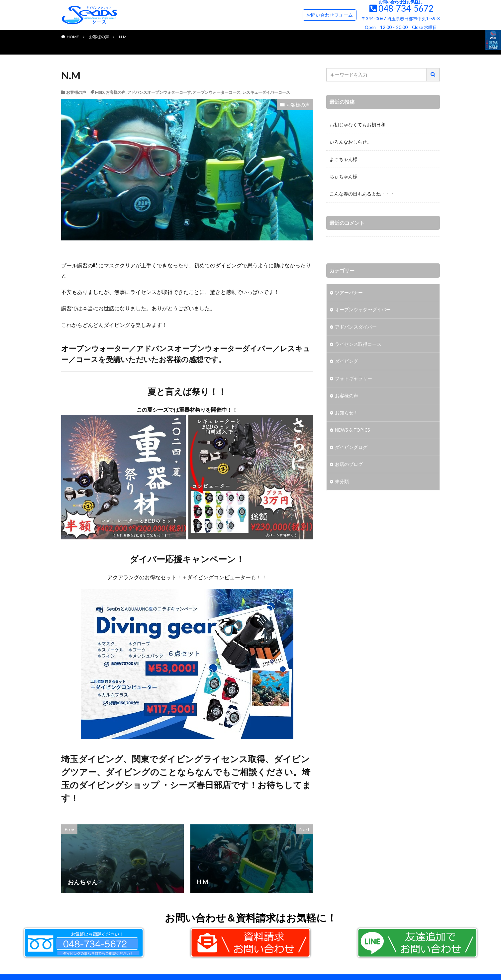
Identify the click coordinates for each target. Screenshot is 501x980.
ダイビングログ (351, 448)
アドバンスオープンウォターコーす (159, 92)
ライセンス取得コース (358, 345)
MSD (100, 92)
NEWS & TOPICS (353, 431)
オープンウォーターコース (217, 92)
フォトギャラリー (353, 379)
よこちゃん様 (344, 159)
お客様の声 (99, 37)
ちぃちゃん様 (344, 176)
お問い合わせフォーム (330, 15)
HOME (73, 37)
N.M (123, 37)
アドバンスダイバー (356, 327)
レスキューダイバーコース (266, 92)
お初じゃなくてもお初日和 (357, 125)
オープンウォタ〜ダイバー (363, 310)
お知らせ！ (347, 414)
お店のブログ (349, 466)
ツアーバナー (349, 293)
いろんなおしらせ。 (351, 142)
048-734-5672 (406, 8)
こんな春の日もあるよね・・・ (362, 194)
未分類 (342, 483)
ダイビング (347, 362)
